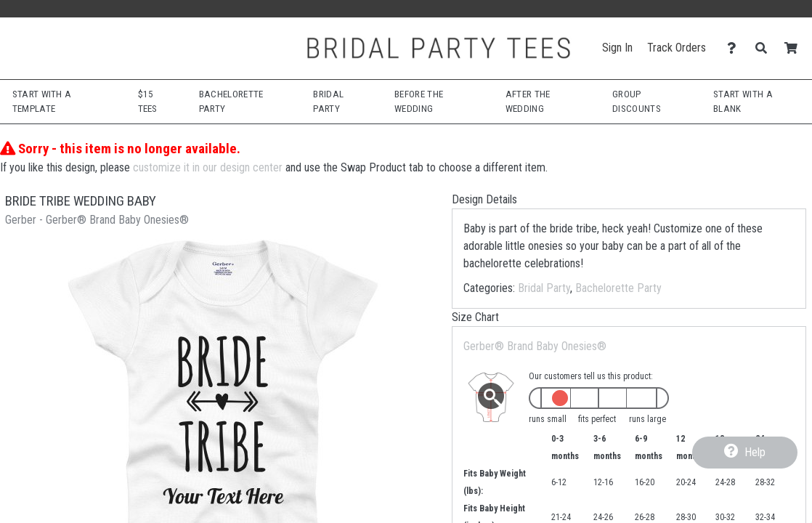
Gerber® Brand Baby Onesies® (535, 346)
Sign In (617, 48)
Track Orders (677, 48)
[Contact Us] (735, 48)
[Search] (765, 48)
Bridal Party (544, 288)
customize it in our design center (208, 167)
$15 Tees (148, 101)
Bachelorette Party (618, 288)
